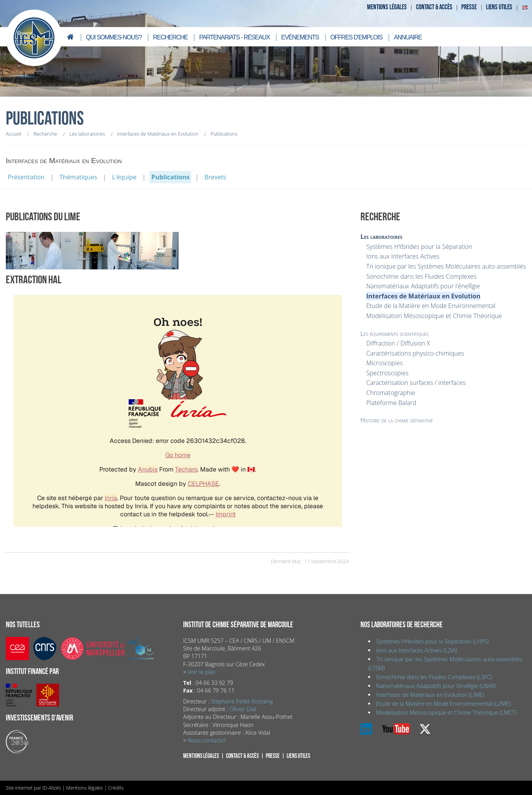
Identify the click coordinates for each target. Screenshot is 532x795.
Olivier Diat (243, 709)
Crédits (116, 788)
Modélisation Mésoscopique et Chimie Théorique (434, 316)
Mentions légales (387, 7)
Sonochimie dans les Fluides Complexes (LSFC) (434, 677)
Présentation (26, 177)
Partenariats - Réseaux (235, 37)
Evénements (300, 37)
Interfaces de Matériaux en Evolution (423, 296)
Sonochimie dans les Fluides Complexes (422, 276)
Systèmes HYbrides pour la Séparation (419, 247)
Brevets (215, 177)
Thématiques (78, 177)
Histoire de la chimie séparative (397, 420)
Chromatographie (391, 393)
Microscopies (384, 363)
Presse (469, 7)
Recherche (170, 37)
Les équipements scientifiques (394, 334)
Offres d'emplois (356, 37)
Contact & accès (434, 7)
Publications (171, 177)
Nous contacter (207, 740)
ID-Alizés (52, 788)
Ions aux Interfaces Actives (403, 256)
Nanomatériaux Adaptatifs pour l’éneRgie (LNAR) (436, 686)
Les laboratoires (381, 237)
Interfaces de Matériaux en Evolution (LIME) (430, 695)
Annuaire (408, 37)
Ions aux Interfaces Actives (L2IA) (416, 650)
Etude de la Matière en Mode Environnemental (431, 306)
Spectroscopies (387, 373)
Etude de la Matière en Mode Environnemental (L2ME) (443, 704)
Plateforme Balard (391, 403)
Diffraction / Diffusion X (398, 343)
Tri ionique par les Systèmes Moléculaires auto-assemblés (446, 266)
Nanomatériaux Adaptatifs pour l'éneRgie (423, 286)
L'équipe (124, 177)
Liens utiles (499, 7)
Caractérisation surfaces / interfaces (416, 383)
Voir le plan (202, 672)
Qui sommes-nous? (114, 37)
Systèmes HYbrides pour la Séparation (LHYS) (432, 641)
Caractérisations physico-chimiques (415, 353)
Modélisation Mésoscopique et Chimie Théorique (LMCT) (446, 712)
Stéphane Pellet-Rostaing (242, 701)
